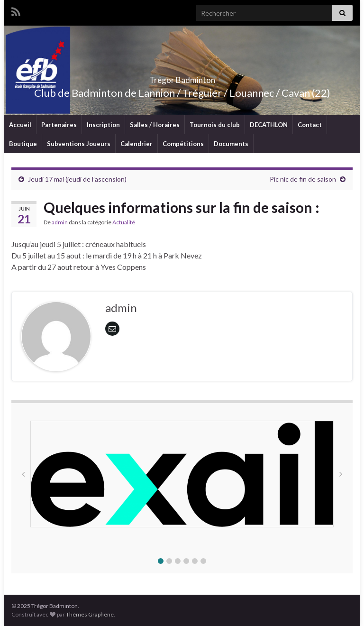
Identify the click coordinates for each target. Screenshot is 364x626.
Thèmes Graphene (90, 614)
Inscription (103, 125)
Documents (231, 144)
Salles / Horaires (155, 125)
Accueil (20, 125)
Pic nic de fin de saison (303, 179)
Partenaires (59, 125)
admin (60, 222)
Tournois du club (215, 125)
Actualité (124, 222)
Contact (310, 125)
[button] (161, 561)
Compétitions (183, 144)
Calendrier (136, 144)
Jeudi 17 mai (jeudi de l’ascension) (77, 179)
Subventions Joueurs (79, 144)
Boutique (23, 144)
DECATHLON (269, 125)
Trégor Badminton (182, 77)
